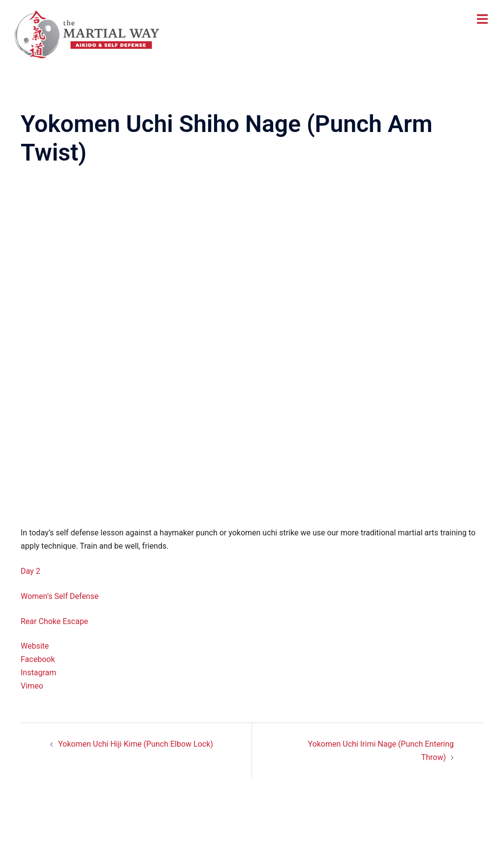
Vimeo (32, 686)
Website (35, 646)
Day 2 (31, 571)
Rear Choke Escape (54, 621)
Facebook (38, 659)
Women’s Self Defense (60, 596)
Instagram (38, 673)
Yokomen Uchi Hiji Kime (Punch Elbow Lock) (136, 744)
